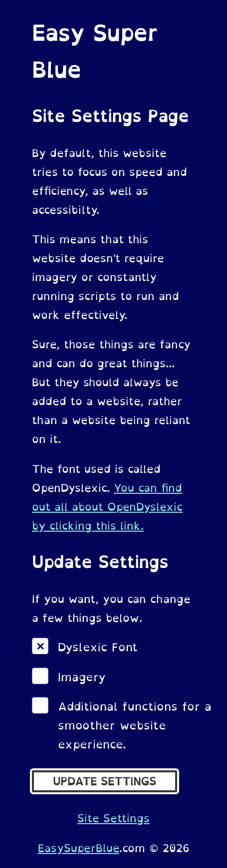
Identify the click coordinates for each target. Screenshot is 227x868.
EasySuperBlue (79, 848)
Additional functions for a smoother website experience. (135, 725)
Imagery (82, 677)
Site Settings (113, 818)
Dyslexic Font (98, 647)
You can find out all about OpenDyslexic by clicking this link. (107, 507)
